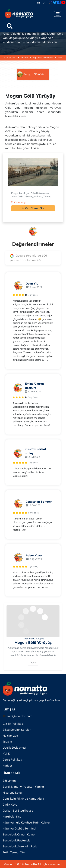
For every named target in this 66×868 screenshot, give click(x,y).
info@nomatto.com (20, 716)
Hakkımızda (10, 736)
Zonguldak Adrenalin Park (20, 846)
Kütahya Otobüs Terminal (19, 828)
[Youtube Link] (63, 3)
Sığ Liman (9, 781)
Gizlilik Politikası (13, 724)
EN (44, 3)
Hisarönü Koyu (12, 793)
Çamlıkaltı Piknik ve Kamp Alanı (23, 799)
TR (38, 3)
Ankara (26, 58)
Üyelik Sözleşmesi (14, 748)
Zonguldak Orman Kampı (19, 834)
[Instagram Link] (51, 3)
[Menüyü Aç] (58, 14)
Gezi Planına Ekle (33, 208)
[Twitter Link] (55, 3)
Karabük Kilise (12, 816)
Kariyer (7, 765)
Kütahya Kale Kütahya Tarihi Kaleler (26, 822)
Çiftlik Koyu (10, 805)
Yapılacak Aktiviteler (44, 58)
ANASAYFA (11, 58)
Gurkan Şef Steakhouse (18, 810)
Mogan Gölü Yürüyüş (33, 639)
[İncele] (33, 621)
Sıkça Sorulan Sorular (17, 730)
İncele (33, 662)
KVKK (6, 754)
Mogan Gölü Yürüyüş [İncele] (33, 642)
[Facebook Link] (59, 3)
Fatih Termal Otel (14, 852)
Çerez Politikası (13, 759)
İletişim (7, 742)
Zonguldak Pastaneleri (17, 840)
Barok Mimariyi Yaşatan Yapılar (23, 787)
